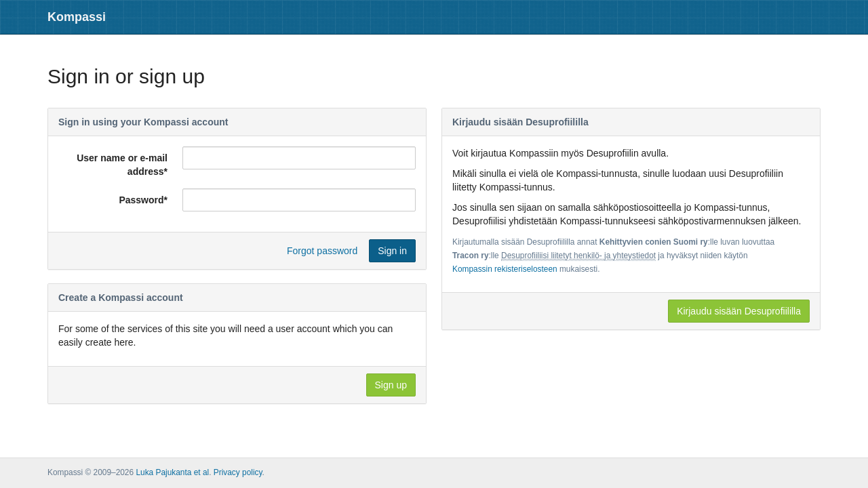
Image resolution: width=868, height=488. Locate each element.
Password (143, 200)
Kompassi (77, 17)
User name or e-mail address (122, 165)
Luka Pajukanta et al (172, 472)
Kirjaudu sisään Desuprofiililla (739, 311)
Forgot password (322, 251)
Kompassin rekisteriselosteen (505, 269)
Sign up (391, 385)
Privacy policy (238, 472)
